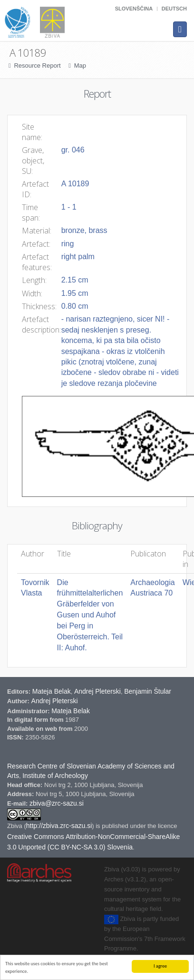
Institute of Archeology (55, 776)
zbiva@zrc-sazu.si (57, 803)
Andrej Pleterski (97, 691)
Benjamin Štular (148, 691)
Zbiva (15, 826)
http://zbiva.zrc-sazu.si (59, 826)
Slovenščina (134, 9)
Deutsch (174, 9)
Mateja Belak (52, 691)
